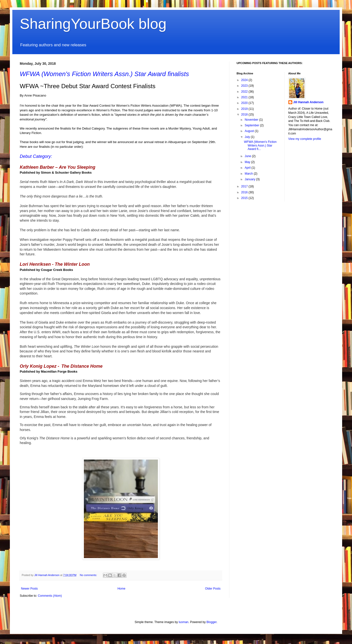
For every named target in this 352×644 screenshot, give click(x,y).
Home (121, 589)
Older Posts (213, 589)
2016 (245, 192)
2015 (245, 198)
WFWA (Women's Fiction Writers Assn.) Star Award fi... (260, 145)
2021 (245, 97)
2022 (245, 92)
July (248, 137)
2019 (245, 109)
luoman (183, 622)
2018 (245, 115)
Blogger (212, 622)
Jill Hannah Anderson (308, 102)
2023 (245, 86)
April (248, 168)
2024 (245, 80)
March (249, 174)
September (252, 125)
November (252, 120)
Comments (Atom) (50, 596)
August (250, 131)
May (248, 162)
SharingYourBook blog (93, 24)
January (250, 179)
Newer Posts (29, 589)
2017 (245, 186)
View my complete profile (305, 139)
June (248, 156)
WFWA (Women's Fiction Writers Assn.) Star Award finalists (104, 74)
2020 (245, 103)
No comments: (89, 575)
